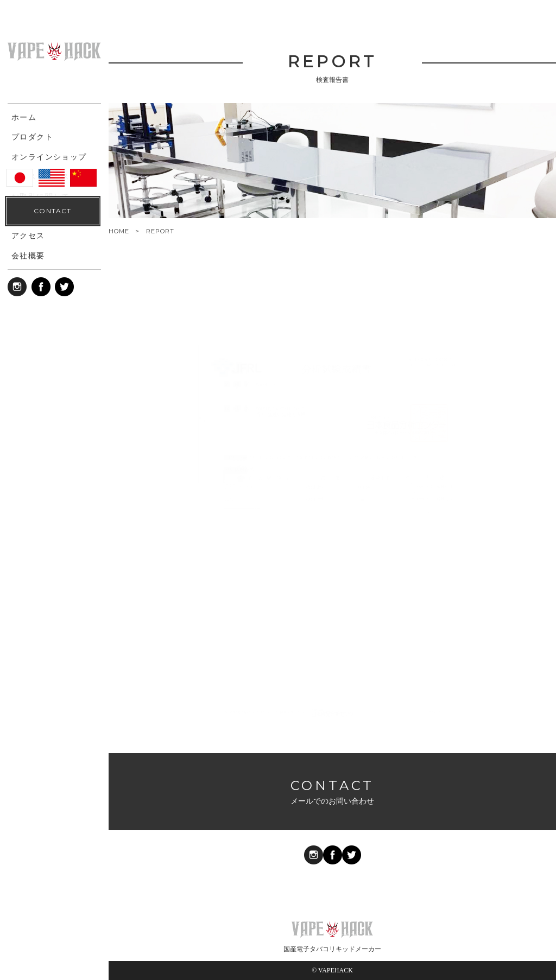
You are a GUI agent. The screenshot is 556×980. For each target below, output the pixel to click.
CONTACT (52, 953)
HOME (119, 231)
